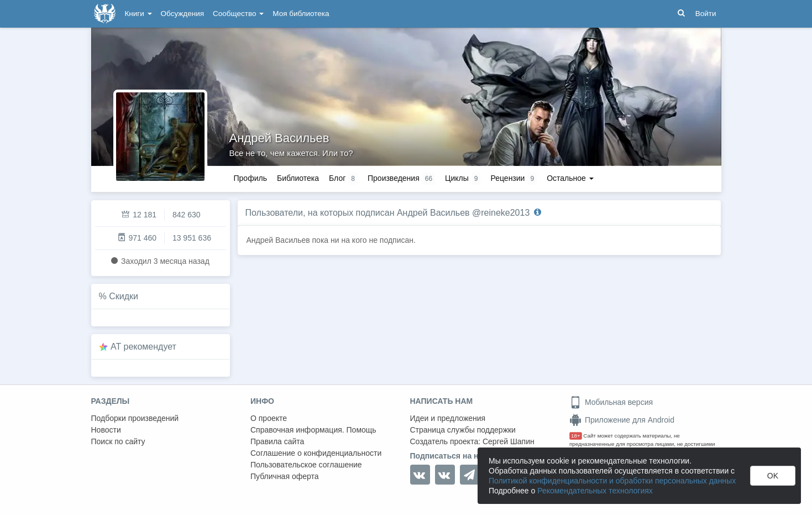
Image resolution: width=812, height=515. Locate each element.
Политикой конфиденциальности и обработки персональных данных (612, 481)
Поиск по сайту (118, 441)
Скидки (124, 296)
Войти (706, 14)
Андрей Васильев (279, 138)
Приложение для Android (622, 420)
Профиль (250, 178)
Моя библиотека (301, 14)
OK (773, 476)
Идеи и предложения (448, 418)
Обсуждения (182, 14)
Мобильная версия (611, 402)
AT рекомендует (143, 347)
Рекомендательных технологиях (595, 491)
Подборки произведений (135, 418)
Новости (106, 430)
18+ (576, 436)
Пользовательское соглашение (306, 465)
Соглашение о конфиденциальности (316, 453)
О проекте (269, 418)
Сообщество (238, 14)
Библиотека (298, 178)
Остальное (570, 178)
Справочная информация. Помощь (313, 430)
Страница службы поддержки (463, 430)
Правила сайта (277, 441)
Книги (138, 14)
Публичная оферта (285, 476)
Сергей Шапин (509, 441)
